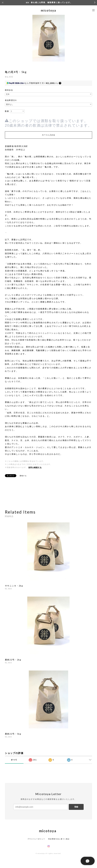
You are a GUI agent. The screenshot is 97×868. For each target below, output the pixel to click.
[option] (49, 38)
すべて (14, 760)
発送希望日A (11, 100)
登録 (76, 807)
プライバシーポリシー (36, 839)
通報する (23, 476)
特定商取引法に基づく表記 (59, 839)
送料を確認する (35, 467)
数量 (7, 111)
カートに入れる (48, 135)
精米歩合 (9, 90)
